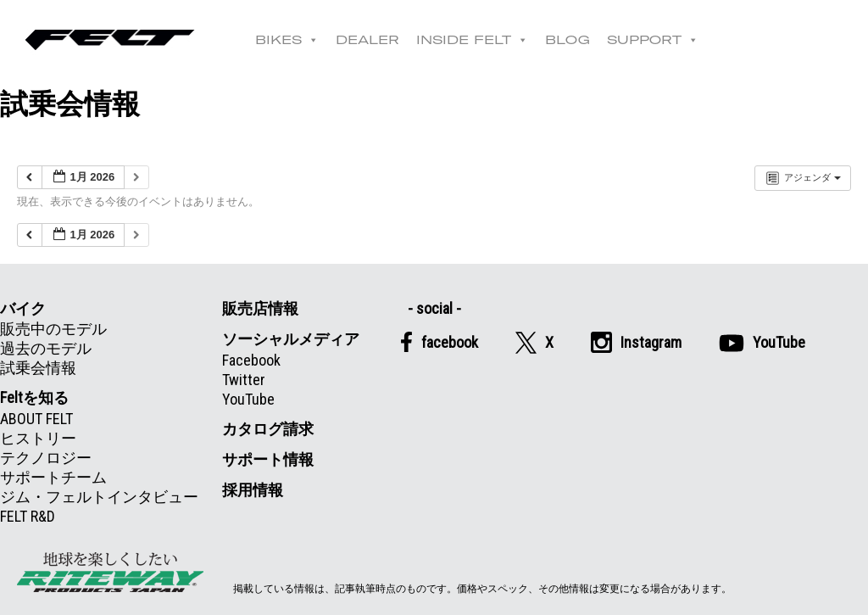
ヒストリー (38, 438)
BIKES (288, 40)
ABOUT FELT (36, 419)
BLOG (568, 40)
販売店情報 (260, 308)
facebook (439, 342)
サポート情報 (268, 459)
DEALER (368, 40)
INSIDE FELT (473, 40)
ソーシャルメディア (291, 339)
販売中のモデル (53, 329)
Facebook (251, 360)
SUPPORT (654, 40)
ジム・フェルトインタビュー (99, 497)
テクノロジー (46, 458)
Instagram (636, 342)
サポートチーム (53, 477)
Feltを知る (34, 397)
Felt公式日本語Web (110, 40)
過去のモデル (46, 348)
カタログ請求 (268, 429)
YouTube (248, 399)
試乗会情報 (38, 368)
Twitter (244, 380)
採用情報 (253, 490)
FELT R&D (28, 516)
